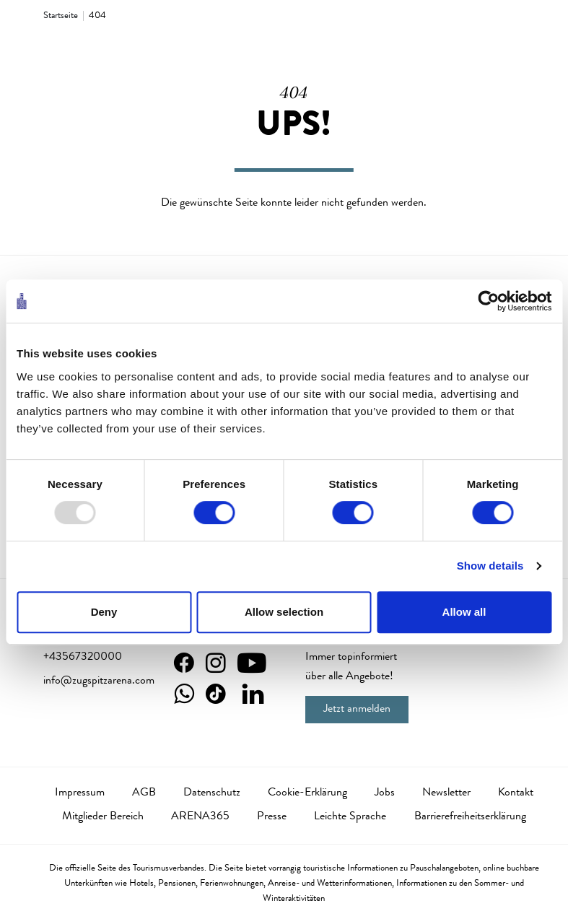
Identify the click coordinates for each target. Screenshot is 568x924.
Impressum (80, 793)
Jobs (385, 793)
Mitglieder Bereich (103, 817)
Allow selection (284, 612)
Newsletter (446, 793)
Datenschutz (212, 793)
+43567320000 (83, 658)
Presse (272, 817)
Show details (490, 566)
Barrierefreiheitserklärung (470, 817)
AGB (144, 793)
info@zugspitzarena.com (99, 681)
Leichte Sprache (350, 817)
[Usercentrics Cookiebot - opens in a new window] (488, 301)
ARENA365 (200, 817)
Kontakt (516, 793)
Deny (104, 612)
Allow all (464, 612)
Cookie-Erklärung (307, 793)
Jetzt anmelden (357, 710)
